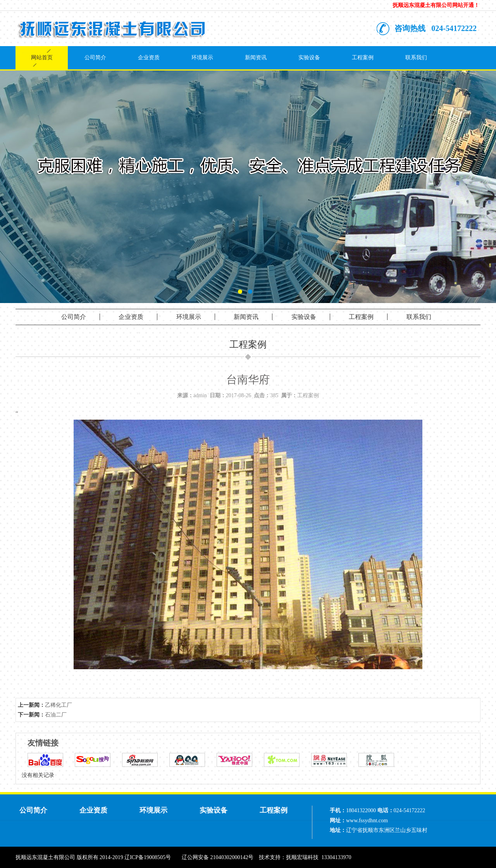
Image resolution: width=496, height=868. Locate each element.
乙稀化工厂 (59, 705)
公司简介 (95, 58)
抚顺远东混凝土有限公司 (45, 857)
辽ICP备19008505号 (148, 857)
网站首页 (42, 58)
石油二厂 (56, 715)
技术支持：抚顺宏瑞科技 (289, 857)
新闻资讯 (256, 58)
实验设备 (309, 58)
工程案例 (363, 58)
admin (200, 395)
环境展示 (202, 58)
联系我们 (416, 58)
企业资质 (149, 58)
